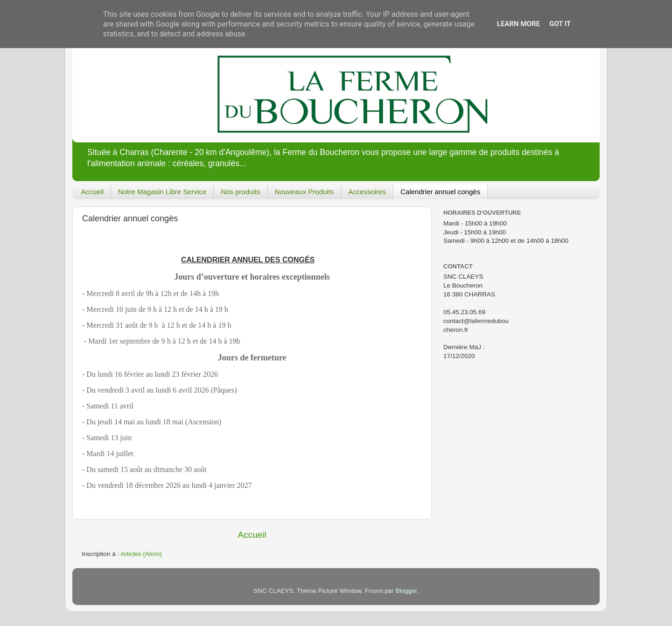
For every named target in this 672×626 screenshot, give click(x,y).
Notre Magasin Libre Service (162, 192)
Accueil (92, 192)
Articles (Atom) (141, 554)
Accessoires (367, 192)
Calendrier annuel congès (440, 192)
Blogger (406, 591)
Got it (560, 24)
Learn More (518, 24)
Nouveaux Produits (304, 192)
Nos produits (240, 192)
